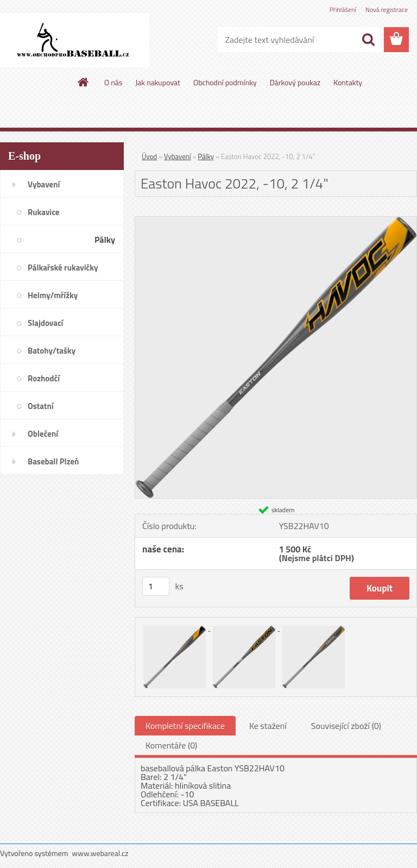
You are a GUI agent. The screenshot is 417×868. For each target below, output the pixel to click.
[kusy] (156, 586)
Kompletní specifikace (185, 726)
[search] (368, 40)
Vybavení (178, 156)
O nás (113, 82)
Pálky (206, 156)
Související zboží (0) (346, 726)
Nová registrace (387, 10)
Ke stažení (268, 726)
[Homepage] (84, 82)
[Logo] (75, 40)
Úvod (149, 156)
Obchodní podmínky (225, 82)
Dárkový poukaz (295, 82)
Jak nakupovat (158, 82)
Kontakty (348, 82)
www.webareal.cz (100, 853)
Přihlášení (343, 10)
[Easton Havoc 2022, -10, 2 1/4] (276, 221)
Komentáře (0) (171, 745)
